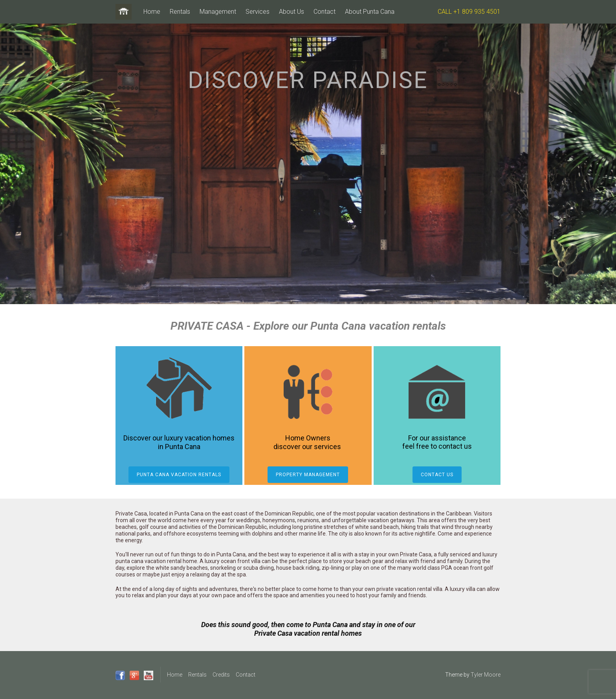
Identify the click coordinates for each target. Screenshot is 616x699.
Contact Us (437, 475)
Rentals (180, 12)
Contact (324, 12)
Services (258, 12)
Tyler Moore (486, 675)
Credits (221, 675)
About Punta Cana (370, 12)
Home (152, 12)
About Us (291, 12)
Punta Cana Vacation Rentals (179, 475)
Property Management (308, 475)
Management (218, 12)
